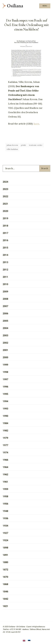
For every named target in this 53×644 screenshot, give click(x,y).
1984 (5, 423)
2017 (5, 233)
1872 (5, 570)
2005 (5, 321)
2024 (5, 182)
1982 (5, 431)
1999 (5, 365)
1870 (5, 577)
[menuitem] (24, 641)
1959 (5, 489)
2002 (5, 343)
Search (45, 168)
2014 (5, 255)
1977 (5, 445)
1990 (5, 416)
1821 (5, 606)
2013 (5, 262)
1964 (5, 467)
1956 (5, 504)
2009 (5, 292)
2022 (5, 196)
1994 (5, 401)
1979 (5, 438)
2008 (5, 299)
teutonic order (36, 145)
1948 (5, 511)
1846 (5, 591)
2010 (5, 284)
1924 (5, 540)
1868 (5, 584)
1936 (5, 518)
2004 (5, 328)
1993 (5, 409)
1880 (5, 562)
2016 (5, 240)
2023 (5, 189)
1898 (5, 548)
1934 (5, 526)
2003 (5, 335)
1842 (5, 599)
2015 (5, 248)
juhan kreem (12, 145)
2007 (5, 306)
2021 (5, 204)
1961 (5, 482)
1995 (5, 394)
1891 (5, 555)
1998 (5, 372)
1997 (5, 379)
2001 (5, 350)
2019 (5, 218)
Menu (45, 6)
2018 (5, 226)
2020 (5, 211)
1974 (5, 452)
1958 (5, 496)
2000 (5, 357)
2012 (5, 270)
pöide (23, 145)
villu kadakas (12, 149)
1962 (5, 474)
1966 (5, 460)
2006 (5, 313)
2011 (5, 277)
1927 (5, 533)
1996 (5, 387)
